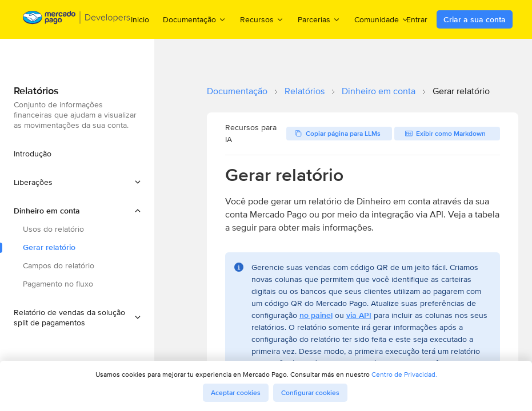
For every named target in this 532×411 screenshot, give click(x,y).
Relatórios (305, 91)
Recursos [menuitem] (262, 19)
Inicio (140, 19)
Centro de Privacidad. (404, 374)
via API (359, 315)
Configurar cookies (310, 393)
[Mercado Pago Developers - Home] (77, 20)
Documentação (237, 91)
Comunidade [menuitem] (382, 19)
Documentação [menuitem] (195, 19)
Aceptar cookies (236, 393)
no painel (316, 315)
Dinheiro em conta (379, 91)
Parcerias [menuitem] (319, 19)
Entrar (417, 19)
